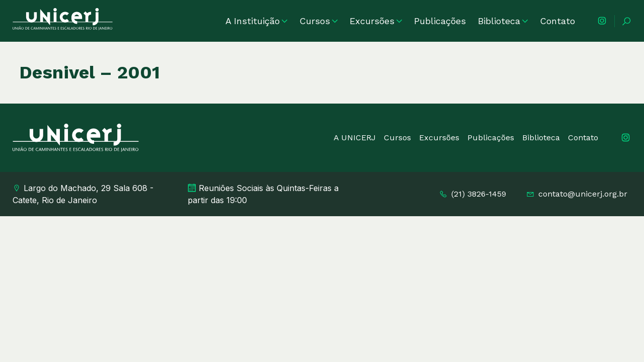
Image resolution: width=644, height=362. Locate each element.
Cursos (318, 21)
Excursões (376, 21)
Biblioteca (503, 21)
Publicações (440, 21)
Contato (557, 21)
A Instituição (256, 21)
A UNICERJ (355, 138)
